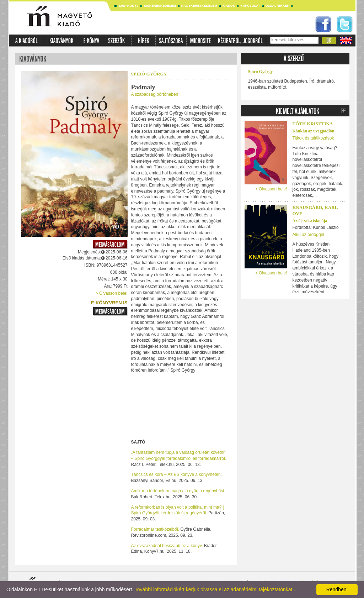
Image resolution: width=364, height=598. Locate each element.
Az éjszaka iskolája (310, 221)
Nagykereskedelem (199, 6)
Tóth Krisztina (313, 124)
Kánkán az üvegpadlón (314, 131)
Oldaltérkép (277, 6)
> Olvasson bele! (112, 293)
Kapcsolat (250, 6)
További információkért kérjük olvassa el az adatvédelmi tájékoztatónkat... (216, 589)
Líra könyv (129, 6)
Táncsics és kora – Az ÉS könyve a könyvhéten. (176, 474)
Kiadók (229, 6)
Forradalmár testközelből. (155, 529)
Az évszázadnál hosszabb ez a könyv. (167, 546)
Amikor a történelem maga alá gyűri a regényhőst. (178, 491)
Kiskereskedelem (160, 6)
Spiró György (149, 74)
